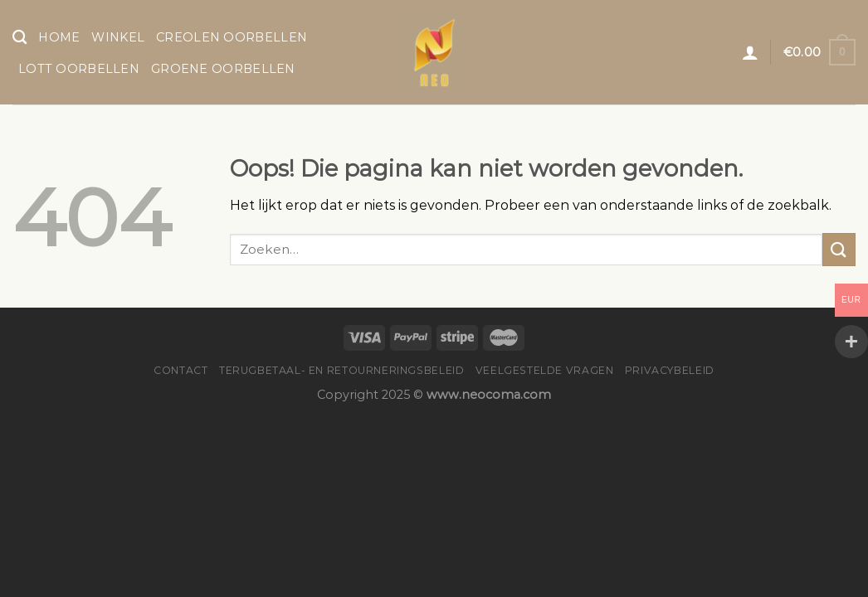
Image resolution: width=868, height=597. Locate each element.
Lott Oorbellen (79, 69)
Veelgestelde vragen (545, 370)
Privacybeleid (670, 370)
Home (59, 37)
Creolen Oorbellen (232, 37)
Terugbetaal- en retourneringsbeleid (341, 370)
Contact (180, 370)
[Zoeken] (20, 38)
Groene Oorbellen (223, 69)
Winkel (118, 37)
